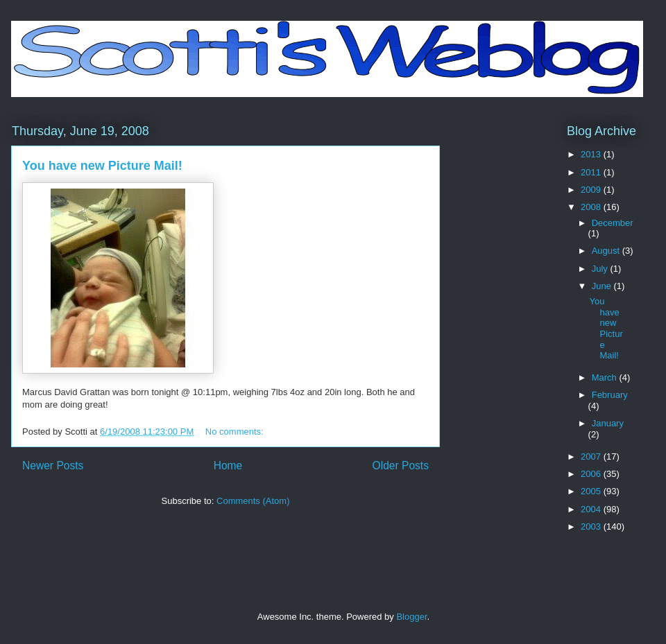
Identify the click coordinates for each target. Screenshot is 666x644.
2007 (592, 456)
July (601, 269)
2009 (592, 190)
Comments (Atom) (253, 501)
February (610, 395)
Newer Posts (53, 465)
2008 (592, 207)
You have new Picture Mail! (102, 166)
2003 (592, 526)
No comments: (236, 432)
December (613, 223)
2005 (592, 491)
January (608, 423)
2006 (592, 474)
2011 (592, 172)
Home (228, 465)
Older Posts (401, 465)
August (607, 251)
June (603, 286)
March (606, 377)
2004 (592, 509)
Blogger (411, 617)
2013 (592, 154)
